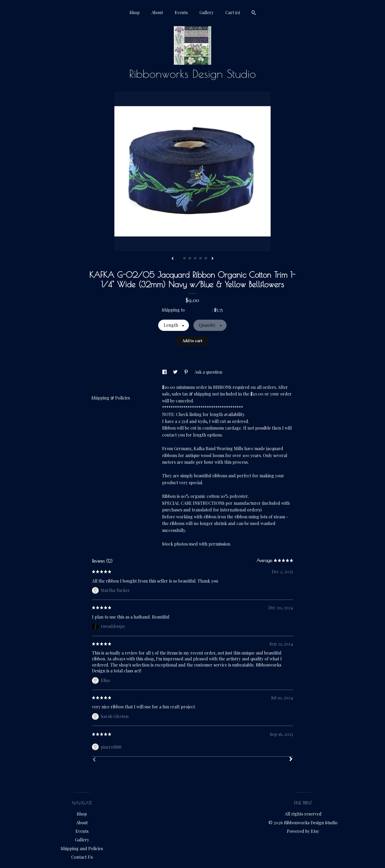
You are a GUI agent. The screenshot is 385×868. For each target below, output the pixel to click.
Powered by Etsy (303, 831)
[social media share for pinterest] (187, 372)
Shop (135, 12)
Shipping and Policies (82, 848)
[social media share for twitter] (176, 372)
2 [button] (185, 258)
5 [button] (200, 258)
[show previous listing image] (173, 259)
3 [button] (190, 258)
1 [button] (179, 258)
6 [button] (206, 258)
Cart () (233, 12)
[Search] (254, 13)
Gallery (206, 12)
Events (181, 12)
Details (100, 387)
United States (199, 310)
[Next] (291, 760)
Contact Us (82, 857)
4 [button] (195, 258)
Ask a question (208, 372)
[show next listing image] (212, 259)
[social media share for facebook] (165, 372)
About (157, 12)
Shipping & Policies (111, 398)
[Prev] (94, 760)
